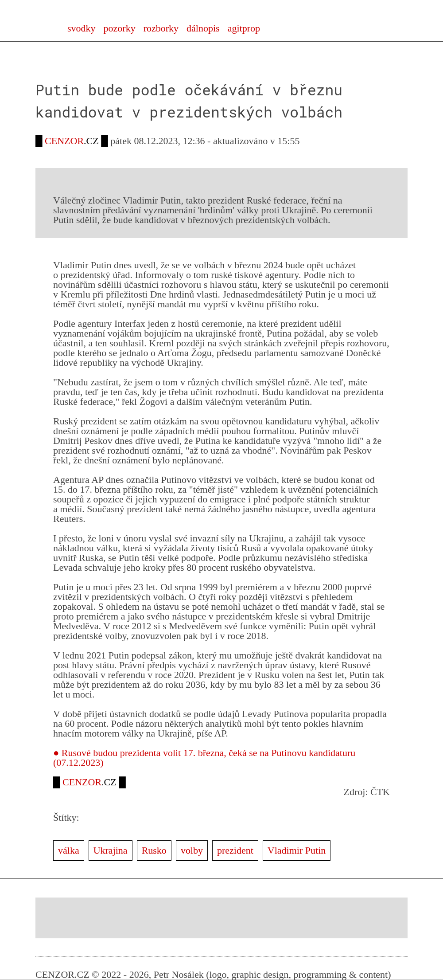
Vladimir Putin (297, 850)
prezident (235, 850)
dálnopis (203, 28)
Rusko (154, 850)
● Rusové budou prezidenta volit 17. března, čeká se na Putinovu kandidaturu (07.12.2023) (204, 758)
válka (69, 850)
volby (192, 850)
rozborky (161, 28)
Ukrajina (111, 850)
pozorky (120, 28)
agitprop (244, 28)
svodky (82, 28)
